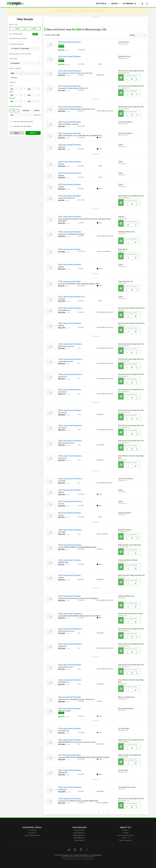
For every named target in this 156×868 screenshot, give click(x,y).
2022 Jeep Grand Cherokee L (70, 308)
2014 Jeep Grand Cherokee (70, 86)
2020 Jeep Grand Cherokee (70, 162)
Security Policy (77, 859)
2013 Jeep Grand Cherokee (70, 196)
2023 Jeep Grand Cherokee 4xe (71, 297)
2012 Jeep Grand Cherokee (69, 122)
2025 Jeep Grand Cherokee (70, 265)
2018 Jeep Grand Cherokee (70, 145)
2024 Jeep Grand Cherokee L (70, 107)
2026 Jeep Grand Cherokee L (70, 344)
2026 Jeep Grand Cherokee (70, 390)
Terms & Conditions (87, 859)
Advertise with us (80, 830)
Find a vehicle (32, 830)
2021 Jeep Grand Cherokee (69, 513)
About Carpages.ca (125, 840)
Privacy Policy (67, 859)
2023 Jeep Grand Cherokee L (70, 614)
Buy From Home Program (125, 835)
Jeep (25, 73)
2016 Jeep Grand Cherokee (69, 56)
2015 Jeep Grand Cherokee (69, 42)
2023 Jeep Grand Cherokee (70, 799)
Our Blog (125, 833)
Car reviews (32, 833)
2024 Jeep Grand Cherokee (70, 71)
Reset (17, 133)
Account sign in (80, 840)
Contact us (125, 830)
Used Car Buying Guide (32, 835)
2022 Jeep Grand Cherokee (70, 232)
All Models (25, 78)
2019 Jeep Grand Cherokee (69, 184)
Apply (33, 133)
